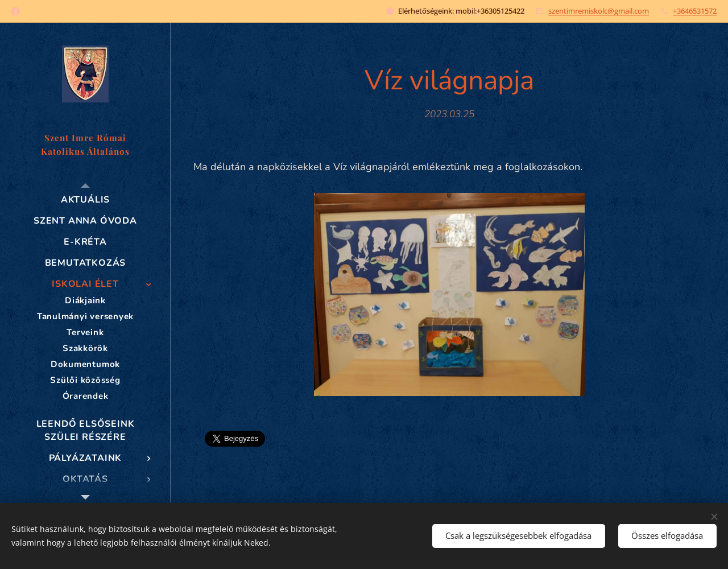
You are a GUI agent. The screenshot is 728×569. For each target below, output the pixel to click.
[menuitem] (85, 200)
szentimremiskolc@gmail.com (599, 11)
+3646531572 (695, 11)
